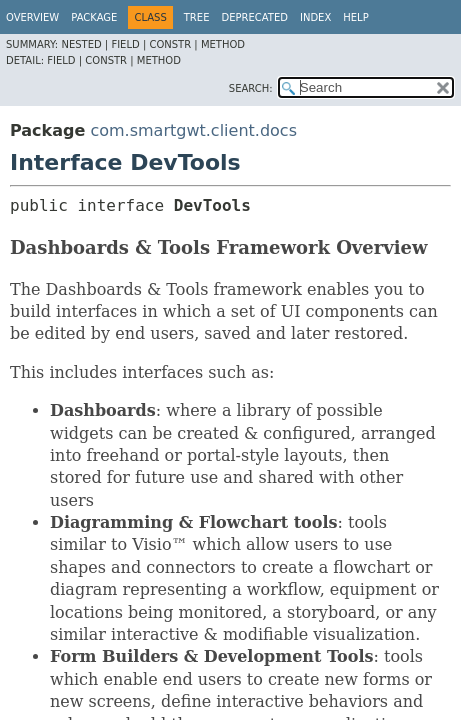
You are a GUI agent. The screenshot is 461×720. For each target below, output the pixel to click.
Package (94, 17)
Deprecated (254, 17)
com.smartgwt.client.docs (193, 130)
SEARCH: (251, 88)
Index (315, 17)
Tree (197, 17)
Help (355, 17)
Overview (32, 17)
